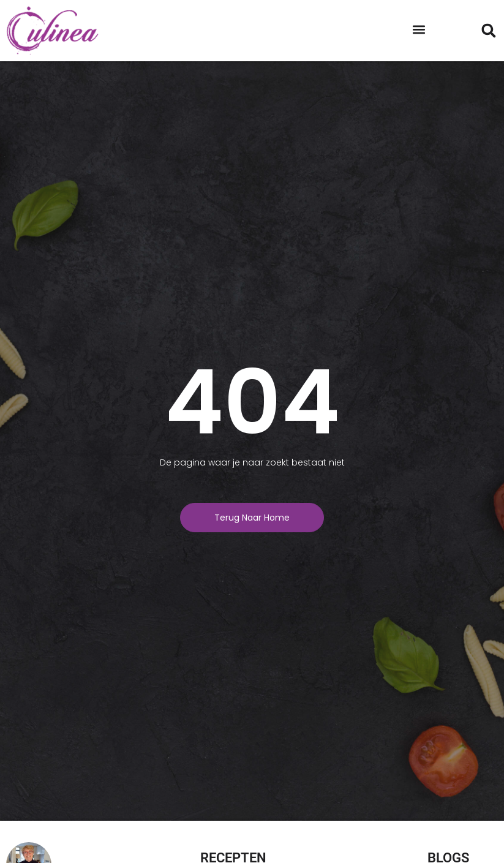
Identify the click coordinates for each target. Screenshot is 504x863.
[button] (419, 29)
